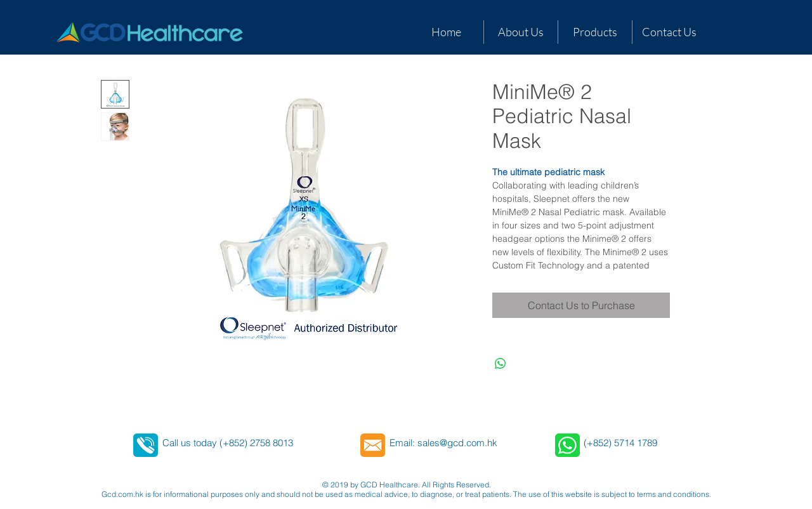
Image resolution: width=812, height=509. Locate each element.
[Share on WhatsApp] (501, 364)
